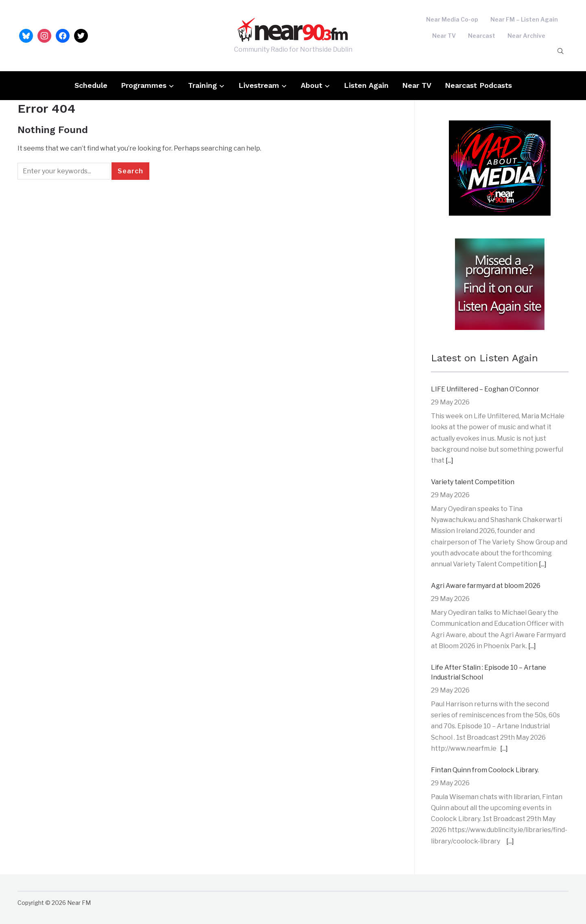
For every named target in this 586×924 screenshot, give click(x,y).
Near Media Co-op (452, 19)
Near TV (444, 36)
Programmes (144, 85)
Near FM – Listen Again (524, 19)
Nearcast (482, 36)
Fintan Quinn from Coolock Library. (485, 770)
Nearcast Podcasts (478, 85)
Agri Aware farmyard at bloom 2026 (486, 586)
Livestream (259, 85)
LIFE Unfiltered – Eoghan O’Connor (485, 389)
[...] (449, 460)
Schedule (91, 85)
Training (202, 85)
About (312, 85)
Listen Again (366, 85)
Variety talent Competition (473, 482)
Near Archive (526, 36)
